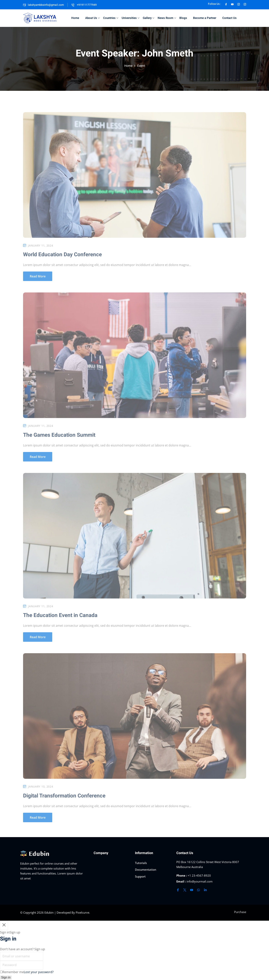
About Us (92, 18)
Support (140, 876)
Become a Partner (205, 18)
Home (75, 18)
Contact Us (229, 18)
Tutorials (141, 863)
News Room (167, 18)
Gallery (149, 18)
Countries (111, 18)
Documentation (146, 870)
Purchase (240, 912)
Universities (130, 18)
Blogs (183, 18)
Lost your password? (39, 972)
